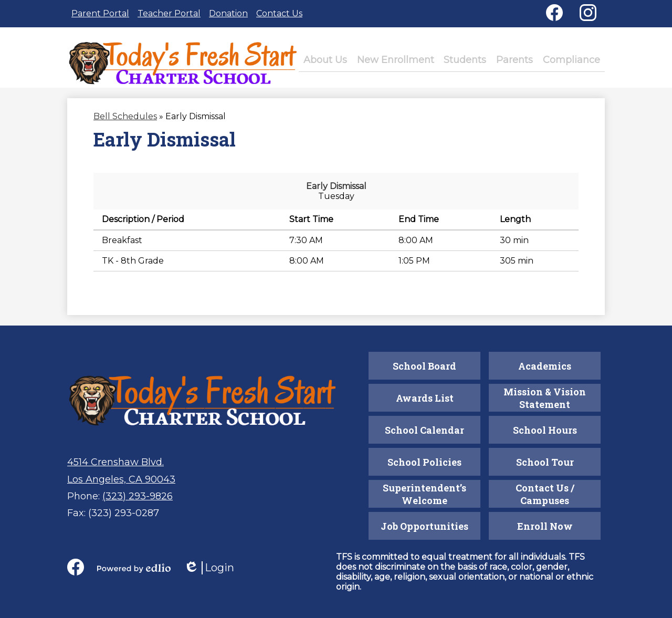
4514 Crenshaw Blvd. (115, 462)
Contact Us (279, 13)
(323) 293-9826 (138, 496)
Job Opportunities (424, 526)
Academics (545, 366)
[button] (336, 64)
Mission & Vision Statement (545, 398)
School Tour (545, 462)
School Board (424, 366)
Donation (228, 13)
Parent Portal (100, 13)
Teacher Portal (169, 13)
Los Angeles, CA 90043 (121, 479)
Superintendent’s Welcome (424, 494)
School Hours (545, 430)
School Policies (424, 462)
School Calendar (424, 430)
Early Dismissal (336, 193)
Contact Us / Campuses (545, 494)
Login (209, 568)
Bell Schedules (125, 123)
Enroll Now (545, 526)
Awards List (425, 398)
